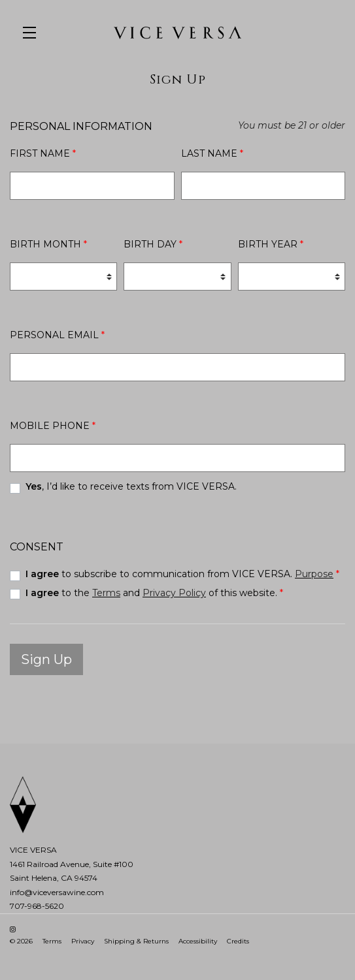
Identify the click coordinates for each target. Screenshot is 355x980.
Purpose (314, 574)
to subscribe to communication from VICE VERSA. (182, 574)
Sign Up (46, 659)
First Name (43, 153)
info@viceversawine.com (57, 892)
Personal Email (57, 335)
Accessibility (198, 941)
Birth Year (271, 244)
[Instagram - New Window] (13, 929)
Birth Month (48, 244)
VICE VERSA (177, 33)
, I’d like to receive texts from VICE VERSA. (131, 486)
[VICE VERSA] (177, 805)
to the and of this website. (154, 593)
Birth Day (153, 244)
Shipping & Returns (136, 941)
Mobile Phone (53, 426)
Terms (106, 593)
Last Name (212, 153)
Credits (238, 941)
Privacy (83, 941)
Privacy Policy (174, 593)
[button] (33, 33)
